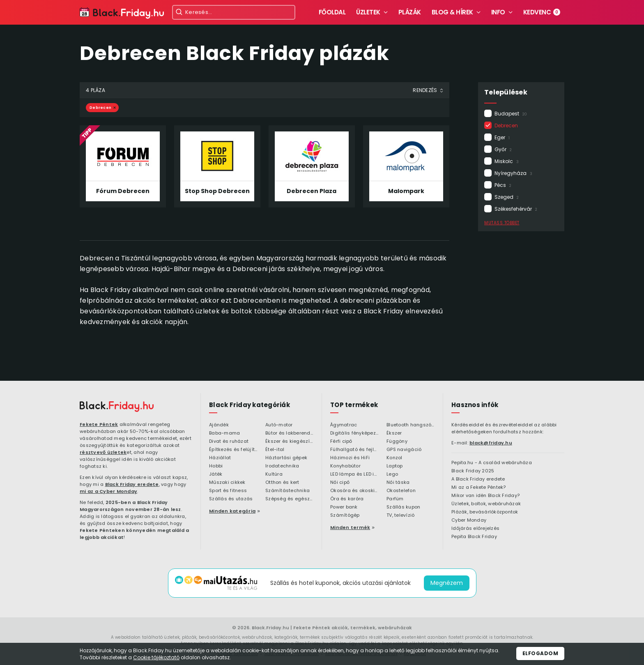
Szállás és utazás (231, 499)
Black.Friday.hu (270, 628)
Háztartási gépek (286, 458)
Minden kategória (232, 511)
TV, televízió (400, 515)
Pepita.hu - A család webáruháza (492, 463)
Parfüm (395, 499)
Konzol (394, 458)
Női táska (398, 483)
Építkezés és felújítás (233, 450)
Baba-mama (224, 433)
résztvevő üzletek (103, 452)
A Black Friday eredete (478, 479)
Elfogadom (540, 653)
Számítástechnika (287, 491)
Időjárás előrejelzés (475, 529)
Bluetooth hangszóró (411, 425)
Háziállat (220, 458)
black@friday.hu (491, 443)
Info (498, 12)
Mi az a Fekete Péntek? (479, 488)
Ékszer (394, 433)
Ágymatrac (344, 425)
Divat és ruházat (229, 442)
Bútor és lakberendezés (289, 433)
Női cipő (340, 483)
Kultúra (274, 474)
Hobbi (216, 466)
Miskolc (507, 161)
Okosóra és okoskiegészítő (354, 491)
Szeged (507, 197)
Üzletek (368, 12)
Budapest (511, 114)
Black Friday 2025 (473, 471)
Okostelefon (401, 491)
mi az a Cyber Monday (108, 491)
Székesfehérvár (516, 209)
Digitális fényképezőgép (354, 433)
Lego (392, 474)
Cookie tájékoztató (156, 657)
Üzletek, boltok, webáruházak (486, 504)
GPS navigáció (404, 450)
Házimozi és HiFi (350, 458)
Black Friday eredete (132, 484)
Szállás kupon (403, 507)
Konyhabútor (345, 466)
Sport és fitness (228, 491)
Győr (503, 149)
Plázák (410, 12)
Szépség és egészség (289, 499)
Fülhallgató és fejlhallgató (354, 450)
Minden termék (350, 527)
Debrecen (509, 125)
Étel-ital (275, 450)
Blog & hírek (452, 12)
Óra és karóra (347, 499)
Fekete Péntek (99, 424)
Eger (502, 137)
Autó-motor (279, 425)
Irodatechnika (282, 466)
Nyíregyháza (513, 173)
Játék (216, 474)
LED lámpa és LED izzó (354, 474)
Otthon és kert (282, 483)
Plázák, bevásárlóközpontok (485, 512)
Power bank (344, 507)
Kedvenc (542, 12)
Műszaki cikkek (227, 483)
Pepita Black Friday (474, 537)
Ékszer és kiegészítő (289, 442)
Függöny (397, 442)
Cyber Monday (469, 520)
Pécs (503, 185)
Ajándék (219, 425)
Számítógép (345, 515)
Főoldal (332, 12)
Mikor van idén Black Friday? (485, 496)
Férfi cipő (341, 442)
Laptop (395, 466)
